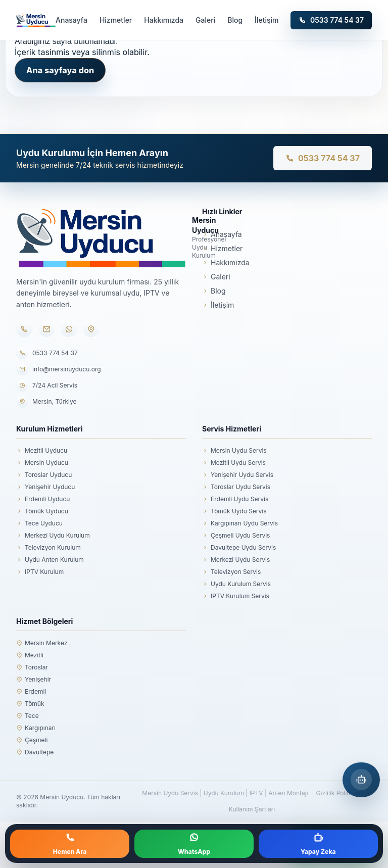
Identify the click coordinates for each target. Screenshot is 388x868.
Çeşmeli (32, 740)
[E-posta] (46, 329)
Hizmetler (116, 20)
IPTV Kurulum (40, 572)
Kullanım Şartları (252, 809)
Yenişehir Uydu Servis (238, 475)
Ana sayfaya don (60, 70)
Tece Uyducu (39, 523)
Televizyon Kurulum (48, 548)
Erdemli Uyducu (43, 499)
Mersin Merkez (42, 643)
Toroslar (32, 667)
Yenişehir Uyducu (45, 487)
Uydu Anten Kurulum (50, 560)
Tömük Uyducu (42, 511)
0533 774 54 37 (331, 20)
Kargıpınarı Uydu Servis (240, 523)
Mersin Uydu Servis (234, 451)
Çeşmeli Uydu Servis (236, 536)
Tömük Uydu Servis (234, 511)
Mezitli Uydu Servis (234, 463)
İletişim (266, 20)
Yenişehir (34, 680)
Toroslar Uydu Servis (236, 487)
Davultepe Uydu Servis (239, 548)
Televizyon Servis (231, 572)
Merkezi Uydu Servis (236, 560)
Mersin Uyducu (42, 463)
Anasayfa (71, 20)
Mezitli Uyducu (42, 451)
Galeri (205, 20)
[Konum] (91, 329)
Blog (235, 20)
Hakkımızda (164, 20)
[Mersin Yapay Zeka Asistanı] (361, 780)
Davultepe (35, 752)
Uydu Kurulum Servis (236, 584)
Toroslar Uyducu (44, 475)
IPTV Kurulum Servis (236, 596)
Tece (28, 716)
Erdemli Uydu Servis (235, 499)
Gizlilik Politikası (339, 793)
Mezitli (30, 655)
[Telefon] (24, 329)
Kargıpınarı (36, 728)
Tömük (30, 704)
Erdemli (31, 692)
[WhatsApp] (69, 329)
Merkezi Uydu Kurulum (53, 536)
